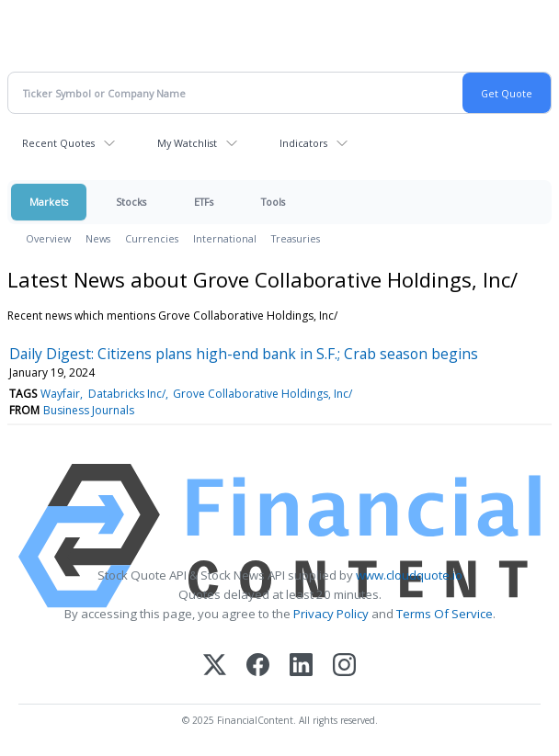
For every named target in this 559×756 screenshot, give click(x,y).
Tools (273, 202)
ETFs (204, 202)
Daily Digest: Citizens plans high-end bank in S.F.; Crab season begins (244, 354)
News (98, 238)
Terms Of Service (445, 614)
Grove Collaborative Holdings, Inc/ (262, 394)
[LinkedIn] (301, 666)
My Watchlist (187, 143)
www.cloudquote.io (409, 575)
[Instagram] (344, 666)
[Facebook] (258, 666)
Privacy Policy (331, 614)
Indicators (303, 143)
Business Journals (89, 410)
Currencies (152, 238)
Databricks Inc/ (127, 394)
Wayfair (60, 394)
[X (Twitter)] (215, 666)
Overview (48, 238)
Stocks (131, 202)
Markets (49, 202)
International (225, 238)
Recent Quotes (58, 143)
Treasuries (296, 238)
